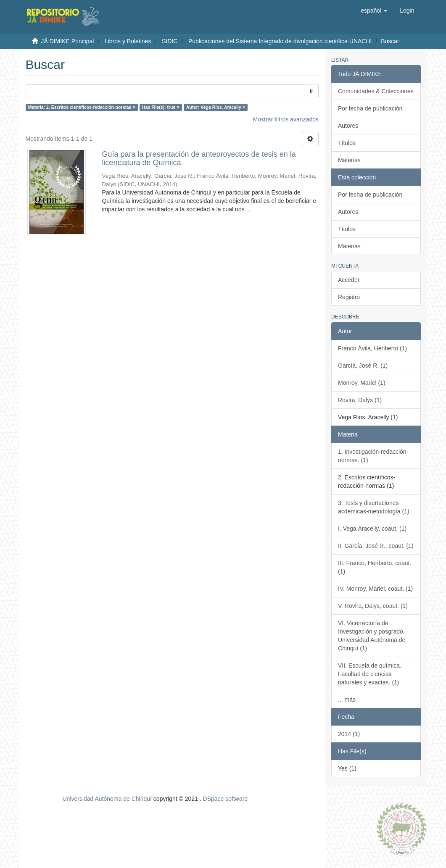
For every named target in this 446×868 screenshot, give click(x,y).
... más (347, 700)
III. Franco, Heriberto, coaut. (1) (375, 567)
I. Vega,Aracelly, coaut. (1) (372, 529)
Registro (349, 297)
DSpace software (226, 799)
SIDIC (170, 41)
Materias (349, 160)
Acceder (349, 280)
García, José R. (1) (363, 366)
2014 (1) (349, 734)
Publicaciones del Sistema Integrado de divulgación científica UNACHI (280, 41)
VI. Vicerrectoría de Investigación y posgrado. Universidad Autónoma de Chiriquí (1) (372, 636)
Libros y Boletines (128, 41)
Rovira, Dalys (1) (360, 400)
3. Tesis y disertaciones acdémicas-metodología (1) (374, 507)
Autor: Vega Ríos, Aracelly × (216, 107)
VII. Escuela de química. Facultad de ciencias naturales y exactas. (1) (370, 674)
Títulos (347, 143)
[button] (374, 11)
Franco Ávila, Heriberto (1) (372, 348)
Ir (311, 91)
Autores (348, 126)
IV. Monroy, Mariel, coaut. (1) (375, 589)
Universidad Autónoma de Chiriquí (107, 799)
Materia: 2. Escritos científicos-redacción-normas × (82, 107)
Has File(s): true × (161, 107)
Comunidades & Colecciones (376, 91)
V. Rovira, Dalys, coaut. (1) (373, 606)
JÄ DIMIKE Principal (67, 41)
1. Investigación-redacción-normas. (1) (373, 456)
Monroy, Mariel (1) (362, 383)
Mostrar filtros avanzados (286, 119)
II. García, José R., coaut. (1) (376, 546)
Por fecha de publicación (370, 108)
